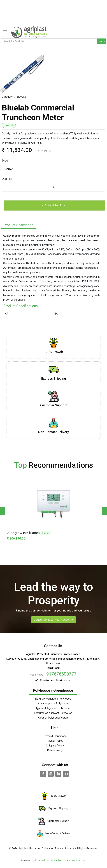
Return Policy (55, 750)
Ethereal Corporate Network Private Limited (61, 860)
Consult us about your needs (53, 620)
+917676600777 (60, 674)
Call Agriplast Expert (54, 205)
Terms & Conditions (55, 736)
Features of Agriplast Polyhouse (53, 713)
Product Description (18, 225)
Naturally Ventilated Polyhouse (53, 699)
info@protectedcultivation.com (53, 680)
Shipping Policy (55, 746)
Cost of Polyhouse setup (53, 718)
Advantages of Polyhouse (53, 703)
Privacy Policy (55, 741)
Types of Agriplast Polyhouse (53, 708)
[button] (105, 511)
